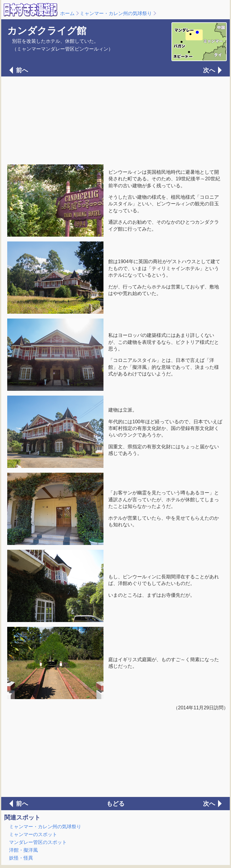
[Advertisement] (115, 120)
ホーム (67, 13)
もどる (115, 804)
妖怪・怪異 (21, 858)
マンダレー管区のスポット (38, 842)
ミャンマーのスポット (33, 834)
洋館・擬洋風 (23, 850)
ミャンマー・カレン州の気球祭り (116, 13)
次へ (209, 70)
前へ (22, 70)
